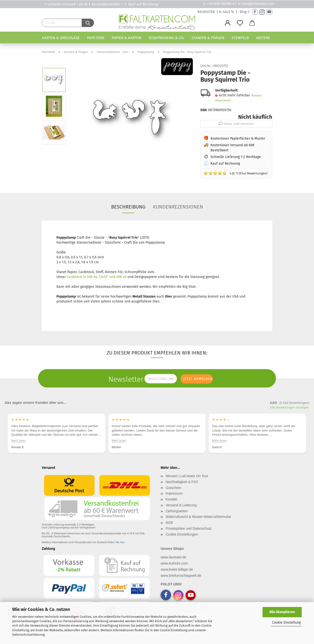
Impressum (174, 493)
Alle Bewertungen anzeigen (289, 407)
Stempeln (240, 38)
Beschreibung (128, 207)
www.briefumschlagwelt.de (181, 576)
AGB (169, 523)
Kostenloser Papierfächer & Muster (238, 138)
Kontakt (171, 499)
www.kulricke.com (174, 563)
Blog (243, 12)
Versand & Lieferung (181, 505)
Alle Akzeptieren (282, 612)
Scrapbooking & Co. (166, 38)
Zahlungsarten (177, 511)
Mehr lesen (19, 441)
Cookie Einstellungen (182, 534)
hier (122, 542)
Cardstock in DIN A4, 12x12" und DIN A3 (97, 277)
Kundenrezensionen (178, 207)
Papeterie (96, 38)
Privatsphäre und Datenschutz (189, 528)
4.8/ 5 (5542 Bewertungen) (235, 173)
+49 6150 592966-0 (221, 4)
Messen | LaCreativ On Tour (187, 476)
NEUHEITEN (206, 12)
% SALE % (226, 12)
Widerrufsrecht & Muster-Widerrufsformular (198, 517)
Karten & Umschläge (61, 38)
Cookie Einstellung (286, 623)
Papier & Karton (127, 38)
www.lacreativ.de (173, 557)
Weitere (263, 38)
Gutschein (173, 488)
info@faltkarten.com (258, 4)
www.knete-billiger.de (177, 569)
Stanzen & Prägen (208, 38)
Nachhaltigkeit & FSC (182, 482)
